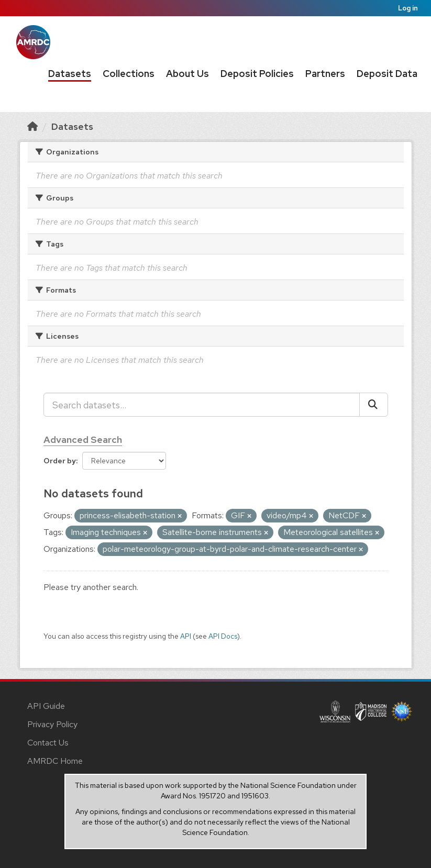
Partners (325, 74)
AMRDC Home (55, 761)
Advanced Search (83, 439)
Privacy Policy (52, 724)
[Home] (32, 126)
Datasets (70, 74)
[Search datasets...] (202, 405)
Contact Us (48, 743)
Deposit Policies (257, 74)
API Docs (223, 636)
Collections (129, 74)
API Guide (46, 706)
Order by (60, 461)
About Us (187, 74)
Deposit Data (387, 74)
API (186, 636)
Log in (408, 8)
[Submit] (374, 405)
